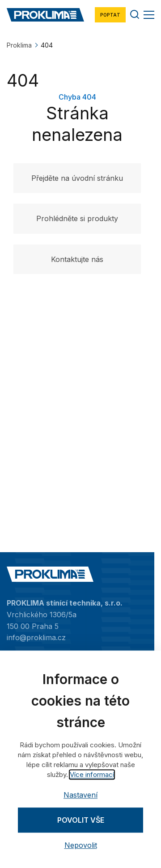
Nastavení (80, 795)
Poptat (110, 15)
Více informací (92, 774)
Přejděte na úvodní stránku (77, 178)
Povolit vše (81, 820)
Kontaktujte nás (77, 259)
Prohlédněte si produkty (77, 218)
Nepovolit (81, 846)
